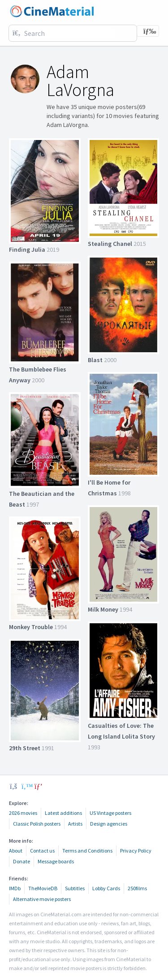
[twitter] (26, 786)
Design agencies (109, 824)
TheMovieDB (43, 888)
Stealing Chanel (110, 244)
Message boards (56, 861)
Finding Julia (27, 249)
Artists (75, 824)
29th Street (25, 748)
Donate (22, 861)
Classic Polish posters (37, 824)
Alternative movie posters (42, 899)
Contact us (42, 851)
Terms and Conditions (87, 851)
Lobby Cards (106, 888)
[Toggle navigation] (148, 31)
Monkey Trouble (31, 627)
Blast (95, 360)
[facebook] (13, 786)
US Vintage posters (110, 813)
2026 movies (23, 813)
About (16, 851)
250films (137, 888)
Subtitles (75, 888)
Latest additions (63, 813)
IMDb (15, 888)
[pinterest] (39, 786)
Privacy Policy (136, 851)
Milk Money (103, 609)
